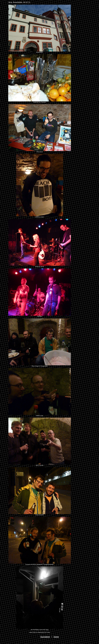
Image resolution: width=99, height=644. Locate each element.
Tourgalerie (45, 637)
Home (56, 637)
